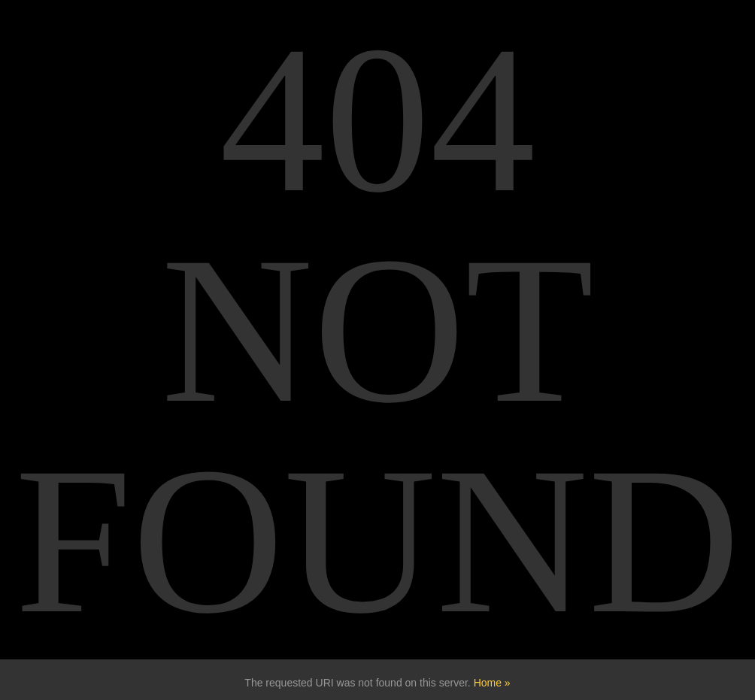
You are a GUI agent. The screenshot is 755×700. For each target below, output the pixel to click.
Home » (492, 683)
